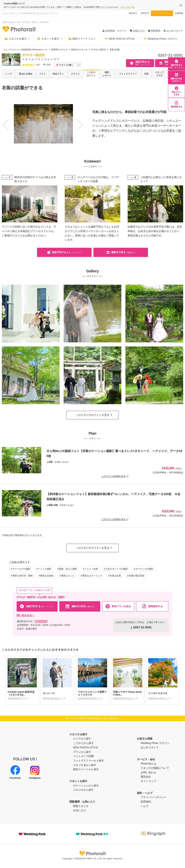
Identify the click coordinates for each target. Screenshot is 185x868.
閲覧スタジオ (81, 806)
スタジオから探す (83, 790)
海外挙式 (145, 13)
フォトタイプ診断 (83, 756)
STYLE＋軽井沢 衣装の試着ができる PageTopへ (95, 718)
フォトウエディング (162, 13)
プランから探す (82, 752)
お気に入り (80, 810)
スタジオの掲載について (155, 768)
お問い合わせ (148, 772)
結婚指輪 (179, 13)
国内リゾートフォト (82, 39)
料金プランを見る (177, 91)
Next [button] (74, 121)
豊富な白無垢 (47, 576)
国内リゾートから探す (86, 769)
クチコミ (75, 74)
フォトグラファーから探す (89, 761)
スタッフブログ (159, 74)
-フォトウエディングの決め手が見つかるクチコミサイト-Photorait (19, 29)
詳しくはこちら (128, 7)
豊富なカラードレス (92, 576)
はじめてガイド (173, 31)
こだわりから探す (83, 743)
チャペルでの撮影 (21, 569)
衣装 (146, 74)
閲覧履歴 (154, 31)
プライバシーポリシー (154, 797)
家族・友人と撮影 (68, 569)
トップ (9, 74)
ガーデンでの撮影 (144, 569)
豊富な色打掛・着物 (23, 576)
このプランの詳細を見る (115, 476)
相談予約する (176, 64)
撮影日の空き (177, 77)
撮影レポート (107, 74)
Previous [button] (5, 121)
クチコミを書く (65, 65)
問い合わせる (26, 615)
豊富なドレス (68, 576)
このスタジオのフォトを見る (92, 415)
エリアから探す (82, 739)
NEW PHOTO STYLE (120, 39)
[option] (42, 124)
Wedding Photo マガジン (161, 39)
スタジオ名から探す (85, 765)
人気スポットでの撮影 (117, 569)
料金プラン (58, 74)
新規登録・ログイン (115, 31)
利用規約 (146, 802)
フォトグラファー (128, 74)
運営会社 (146, 777)
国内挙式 (133, 13)
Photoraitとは (148, 764)
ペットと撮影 (45, 569)
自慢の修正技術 (137, 576)
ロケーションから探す (86, 786)
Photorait (92, 853)
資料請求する (177, 104)
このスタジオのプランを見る (92, 548)
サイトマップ (148, 781)
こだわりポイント (91, 74)
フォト (43, 74)
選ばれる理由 (26, 74)
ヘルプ (144, 806)
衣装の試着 (115, 576)
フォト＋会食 (91, 569)
